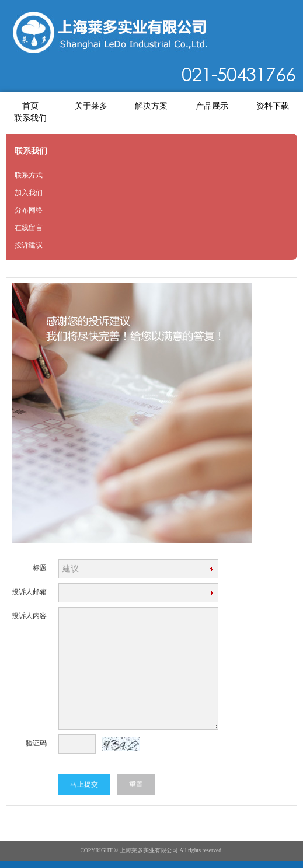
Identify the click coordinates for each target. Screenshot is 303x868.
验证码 (36, 743)
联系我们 (30, 118)
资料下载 (273, 106)
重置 (136, 785)
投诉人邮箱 (29, 592)
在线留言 (29, 228)
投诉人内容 (29, 616)
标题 (40, 568)
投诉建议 (29, 245)
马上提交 (84, 785)
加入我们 (29, 193)
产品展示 (212, 106)
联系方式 (29, 175)
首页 (30, 106)
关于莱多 (91, 106)
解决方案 (151, 106)
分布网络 (29, 210)
